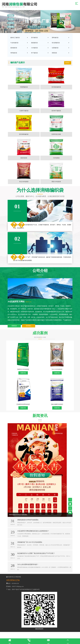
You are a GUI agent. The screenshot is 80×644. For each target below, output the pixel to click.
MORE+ (68, 66)
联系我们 (29, 338)
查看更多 (14, 338)
